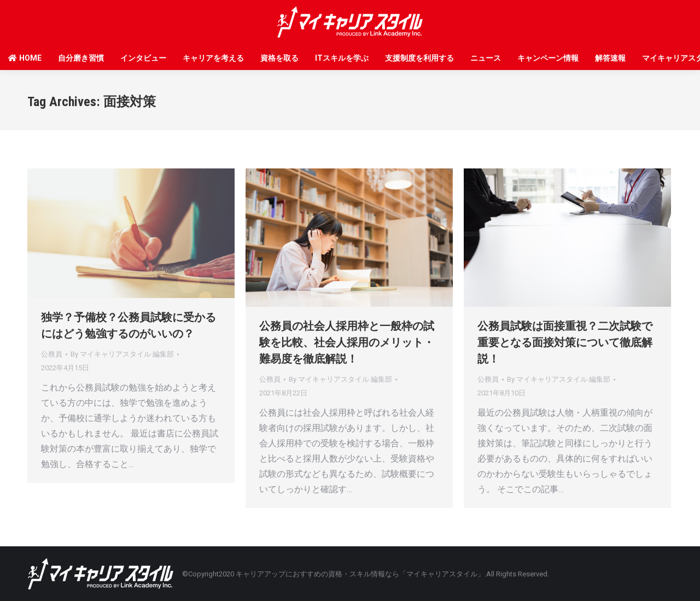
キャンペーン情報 (548, 58)
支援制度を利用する (419, 58)
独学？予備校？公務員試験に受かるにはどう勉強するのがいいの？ (129, 325)
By (122, 354)
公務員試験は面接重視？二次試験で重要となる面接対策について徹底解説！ (565, 342)
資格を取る (279, 58)
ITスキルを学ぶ (342, 58)
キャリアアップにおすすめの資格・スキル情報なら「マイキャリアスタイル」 (360, 574)
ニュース (486, 58)
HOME (25, 58)
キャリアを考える (213, 58)
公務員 (52, 354)
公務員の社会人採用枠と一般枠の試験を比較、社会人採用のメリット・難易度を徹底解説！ (347, 342)
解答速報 (610, 58)
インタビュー (143, 58)
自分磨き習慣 (81, 58)
